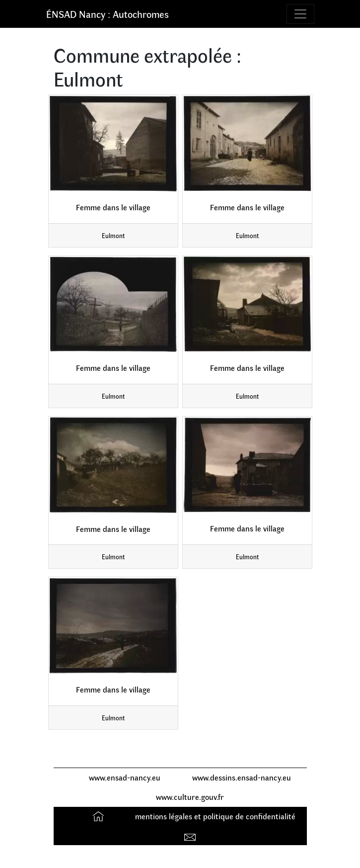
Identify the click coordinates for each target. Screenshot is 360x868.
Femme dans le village (113, 207)
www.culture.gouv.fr (190, 797)
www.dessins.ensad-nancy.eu (242, 777)
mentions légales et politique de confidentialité (215, 816)
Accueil (100, 816)
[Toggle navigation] (300, 14)
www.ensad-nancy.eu (125, 777)
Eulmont (113, 235)
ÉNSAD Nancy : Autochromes (108, 14)
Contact (191, 835)
